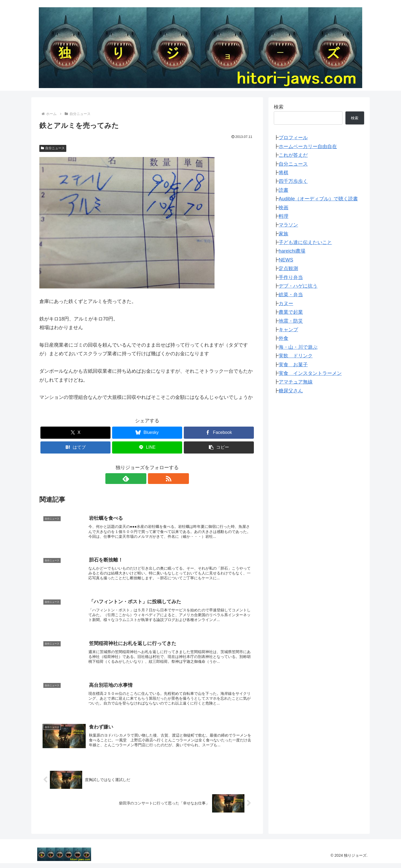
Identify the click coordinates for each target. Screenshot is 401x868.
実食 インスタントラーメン (310, 373)
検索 (279, 107)
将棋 (284, 173)
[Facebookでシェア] (219, 433)
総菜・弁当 (291, 295)
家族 (284, 234)
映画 (284, 208)
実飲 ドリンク (296, 356)
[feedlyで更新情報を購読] (141, 479)
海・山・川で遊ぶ (298, 347)
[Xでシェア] (75, 433)
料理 (284, 216)
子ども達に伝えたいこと (305, 242)
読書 (284, 190)
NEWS (286, 260)
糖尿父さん (291, 391)
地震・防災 (291, 321)
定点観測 (288, 269)
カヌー (286, 304)
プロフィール (293, 138)
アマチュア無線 (296, 382)
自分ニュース (53, 148)
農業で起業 (291, 312)
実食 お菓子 (293, 365)
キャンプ (288, 330)
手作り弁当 (291, 277)
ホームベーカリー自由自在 (308, 147)
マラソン (288, 225)
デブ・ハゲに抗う (298, 286)
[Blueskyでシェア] (147, 433)
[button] (219, 447)
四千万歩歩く (293, 181)
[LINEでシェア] (147, 447)
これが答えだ (293, 155)
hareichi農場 (292, 251)
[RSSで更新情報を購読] (153, 479)
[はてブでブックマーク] (75, 447)
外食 (284, 338)
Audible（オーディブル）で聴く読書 (318, 199)
